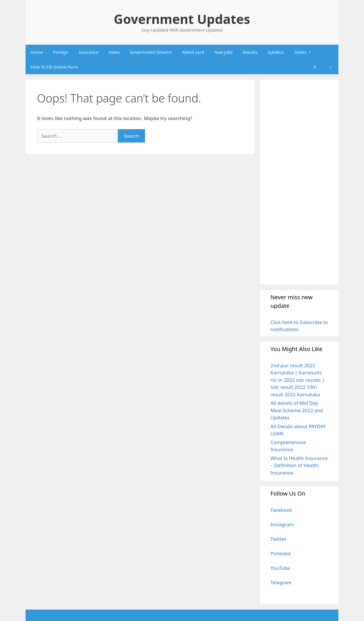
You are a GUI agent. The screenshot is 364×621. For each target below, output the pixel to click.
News (114, 52)
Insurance (88, 52)
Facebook (281, 510)
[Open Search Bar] (315, 67)
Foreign (61, 52)
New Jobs (223, 52)
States (306, 52)
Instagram (282, 524)
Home (37, 52)
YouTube (280, 568)
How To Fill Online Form (54, 67)
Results (250, 52)
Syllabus (276, 52)
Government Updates (182, 19)
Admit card (193, 52)
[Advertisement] (299, 182)
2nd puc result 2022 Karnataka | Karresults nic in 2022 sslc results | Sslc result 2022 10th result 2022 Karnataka (298, 380)
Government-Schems (151, 52)
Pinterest (281, 553)
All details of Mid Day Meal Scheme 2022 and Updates (297, 410)
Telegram (281, 582)
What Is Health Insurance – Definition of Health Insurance (299, 465)
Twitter (278, 539)
